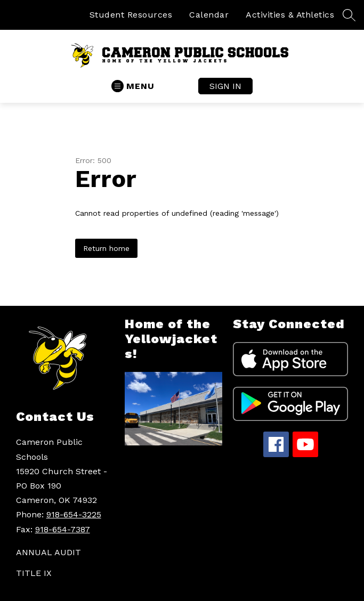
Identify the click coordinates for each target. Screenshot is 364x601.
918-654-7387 (63, 529)
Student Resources (131, 15)
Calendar (209, 15)
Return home (106, 248)
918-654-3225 (74, 514)
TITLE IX (34, 573)
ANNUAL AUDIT (48, 552)
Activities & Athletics (290, 15)
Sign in (225, 86)
